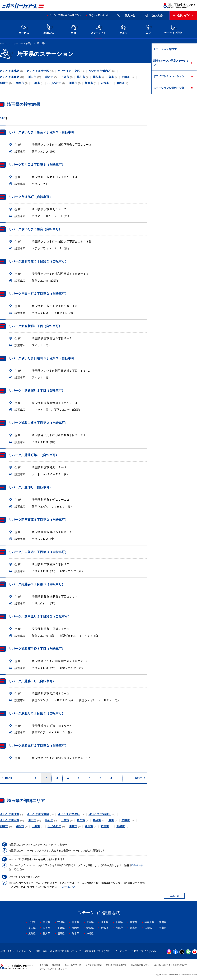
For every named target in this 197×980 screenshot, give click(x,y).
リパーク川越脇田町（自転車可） (32, 681)
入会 (148, 29)
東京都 (134, 922)
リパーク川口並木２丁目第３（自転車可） (38, 552)
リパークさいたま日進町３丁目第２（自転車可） (43, 358)
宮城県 (46, 922)
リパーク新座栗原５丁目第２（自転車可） (38, 520)
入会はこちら (69, 887)
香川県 (46, 933)
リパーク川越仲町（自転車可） (31, 487)
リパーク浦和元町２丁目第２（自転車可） (38, 746)
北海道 (32, 922)
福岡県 (61, 933)
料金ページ (137, 865)
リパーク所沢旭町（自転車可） (31, 197)
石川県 (46, 928)
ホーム (3, 43)
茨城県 (61, 922)
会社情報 (44, 965)
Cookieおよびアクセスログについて (170, 965)
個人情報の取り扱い (140, 965)
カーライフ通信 (173, 29)
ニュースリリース (73, 965)
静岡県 (76, 928)
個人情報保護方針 (94, 965)
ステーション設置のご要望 (169, 88)
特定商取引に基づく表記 (97, 951)
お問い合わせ (7, 951)
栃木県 (76, 922)
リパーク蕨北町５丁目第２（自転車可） (37, 713)
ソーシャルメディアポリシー (53, 969)
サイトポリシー (25, 951)
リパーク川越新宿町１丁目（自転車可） (37, 391)
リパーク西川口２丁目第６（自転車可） (37, 165)
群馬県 (90, 922)
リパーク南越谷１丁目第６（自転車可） (37, 584)
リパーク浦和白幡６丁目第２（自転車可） (38, 423)
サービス (24, 29)
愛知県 (90, 928)
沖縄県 (90, 933)
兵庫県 (134, 928)
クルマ (123, 29)
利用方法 (49, 29)
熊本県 (76, 933)
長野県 (61, 928)
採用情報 (56, 965)
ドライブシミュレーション (169, 76)
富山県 (32, 928)
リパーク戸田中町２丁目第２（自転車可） (38, 294)
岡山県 (163, 928)
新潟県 (163, 922)
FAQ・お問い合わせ (99, 15)
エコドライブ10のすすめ (142, 951)
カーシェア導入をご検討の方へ (65, 15)
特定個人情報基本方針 (116, 965)
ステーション (98, 29)
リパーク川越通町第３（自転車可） (34, 455)
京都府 (105, 928)
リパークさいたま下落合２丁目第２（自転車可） (43, 132)
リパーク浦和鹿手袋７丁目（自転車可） (37, 649)
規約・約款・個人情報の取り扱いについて (59, 951)
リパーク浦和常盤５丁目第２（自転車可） (38, 261)
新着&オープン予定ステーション (171, 63)
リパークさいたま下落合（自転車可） (35, 229)
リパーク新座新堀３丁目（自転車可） (35, 326)
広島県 (32, 933)
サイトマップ (120, 951)
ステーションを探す (22, 43)
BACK (9, 778)
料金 (74, 29)
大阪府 (119, 928)
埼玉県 (105, 922)
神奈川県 (149, 922)
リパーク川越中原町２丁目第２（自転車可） (40, 616)
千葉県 (119, 922)
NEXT (139, 778)
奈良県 (148, 928)
